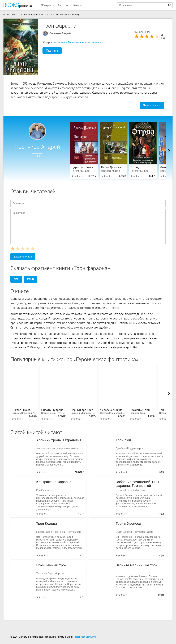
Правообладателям (85, 637)
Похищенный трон (51, 565)
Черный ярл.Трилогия (83, 412)
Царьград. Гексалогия (84, 167)
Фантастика (59, 42)
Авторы (63, 5)
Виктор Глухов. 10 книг (24, 412)
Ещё (37, 156)
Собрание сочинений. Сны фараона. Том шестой (137, 484)
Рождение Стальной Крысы (142, 412)
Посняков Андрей (60, 33)
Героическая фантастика (84, 42)
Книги (78, 5)
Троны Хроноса (128, 524)
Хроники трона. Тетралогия (59, 440)
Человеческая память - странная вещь (113, 412)
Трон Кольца (47, 524)
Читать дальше (152, 105)
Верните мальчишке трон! (137, 565)
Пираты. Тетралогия (54, 412)
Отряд (135, 167)
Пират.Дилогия (111, 167)
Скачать (52, 50)
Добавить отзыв (23, 257)
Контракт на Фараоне (54, 482)
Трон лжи (123, 440)
